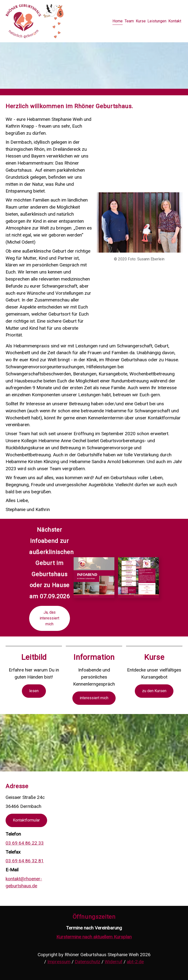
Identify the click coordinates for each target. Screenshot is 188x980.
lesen (34, 691)
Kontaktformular (26, 820)
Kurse (141, 21)
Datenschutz (88, 962)
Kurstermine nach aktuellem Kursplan (94, 937)
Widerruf (114, 962)
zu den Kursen (154, 691)
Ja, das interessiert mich (49, 618)
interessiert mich (94, 698)
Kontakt (175, 21)
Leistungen (157, 21)
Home (118, 21)
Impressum (59, 962)
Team (129, 21)
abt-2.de (135, 962)
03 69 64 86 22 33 (25, 843)
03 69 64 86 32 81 (25, 861)
